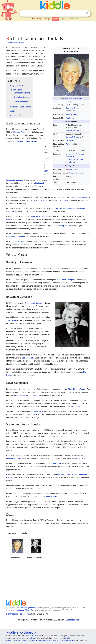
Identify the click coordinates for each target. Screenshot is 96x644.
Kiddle (9, 641)
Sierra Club (57, 463)
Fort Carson (41, 200)
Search (87, 13)
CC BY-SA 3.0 (31, 636)
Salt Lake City (56, 208)
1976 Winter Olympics (65, 280)
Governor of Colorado (73, 99)
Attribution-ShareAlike (25, 610)
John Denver (12, 320)
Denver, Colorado (72, 137)
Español (63, 19)
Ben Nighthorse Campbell (26, 395)
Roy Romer (70, 118)
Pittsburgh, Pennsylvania (27, 141)
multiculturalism (52, 497)
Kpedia (56, 19)
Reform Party (76, 406)
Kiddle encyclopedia (28, 608)
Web (33, 19)
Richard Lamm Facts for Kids (18, 614)
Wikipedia (33, 638)
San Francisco (69, 208)
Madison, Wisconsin (73, 131)
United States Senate (15, 237)
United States (74, 169)
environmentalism (14, 458)
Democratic (70, 140)
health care (80, 458)
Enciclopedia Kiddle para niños (60, 641)
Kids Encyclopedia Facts (15, 43)
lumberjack (40, 183)
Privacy (33, 641)
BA (74, 157)
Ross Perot (39, 411)
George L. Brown (72, 108)
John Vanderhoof (72, 114)
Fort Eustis (64, 200)
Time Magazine (20, 242)
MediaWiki (66, 638)
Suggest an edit (72, 620)
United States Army (76, 173)
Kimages (48, 19)
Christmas (73, 19)
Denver (9, 220)
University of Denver (64, 226)
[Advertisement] (48, 28)
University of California (39, 216)
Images (40, 19)
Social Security (28, 358)
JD (74, 162)
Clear (83, 14)
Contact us (42, 641)
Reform (69, 144)
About (25, 641)
